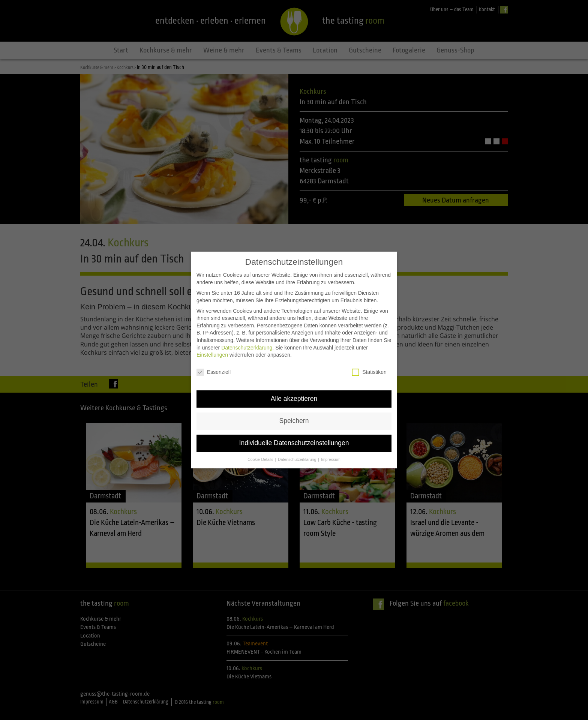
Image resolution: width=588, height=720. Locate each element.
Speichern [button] (294, 421)
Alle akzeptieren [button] (294, 399)
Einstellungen (212, 355)
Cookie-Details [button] (261, 459)
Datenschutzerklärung (247, 348)
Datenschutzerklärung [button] (298, 459)
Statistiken (369, 372)
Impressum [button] (331, 459)
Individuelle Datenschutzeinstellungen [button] (294, 443)
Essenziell (214, 372)
